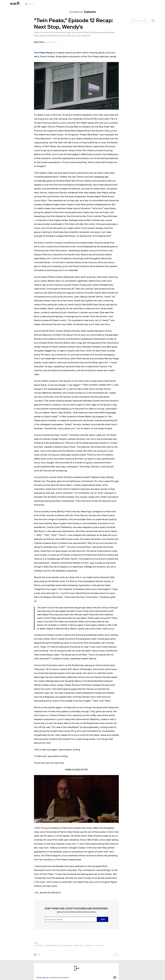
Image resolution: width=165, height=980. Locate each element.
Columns (99, 945)
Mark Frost (79, 945)
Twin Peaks (39, 945)
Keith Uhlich (39, 42)
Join (103, 919)
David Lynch (67, 945)
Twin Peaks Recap (43, 53)
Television (90, 945)
